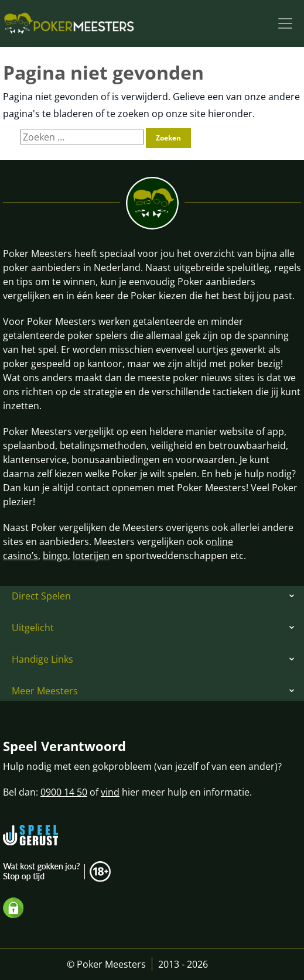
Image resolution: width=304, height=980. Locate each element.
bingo (55, 556)
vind (110, 792)
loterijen (91, 556)
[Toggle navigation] (285, 23)
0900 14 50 (64, 792)
